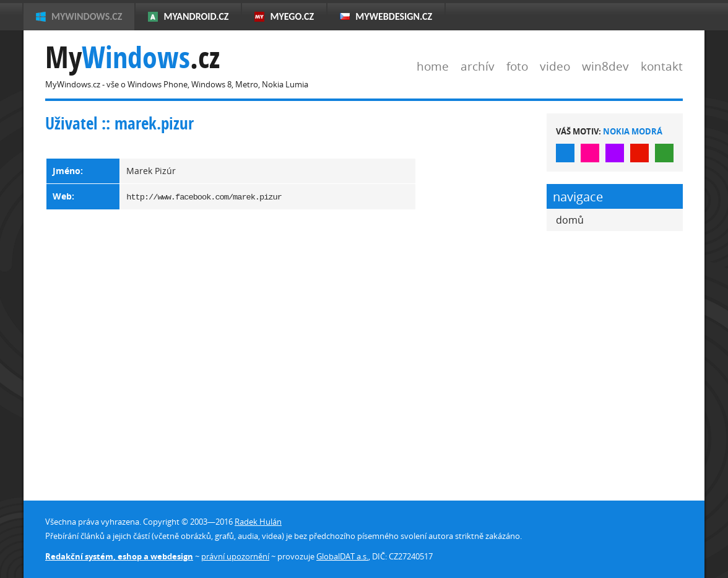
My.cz (132, 57)
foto (517, 66)
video (555, 66)
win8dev (605, 66)
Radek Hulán (258, 522)
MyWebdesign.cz (394, 16)
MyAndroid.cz (196, 16)
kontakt (662, 66)
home (433, 66)
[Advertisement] (482, 299)
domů (570, 220)
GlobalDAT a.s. (342, 556)
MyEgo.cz (292, 16)
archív (478, 66)
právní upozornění (235, 556)
